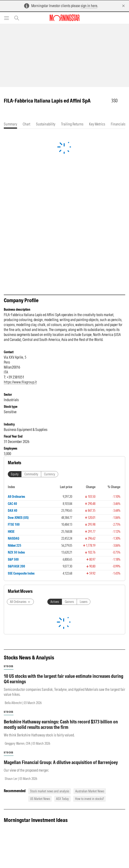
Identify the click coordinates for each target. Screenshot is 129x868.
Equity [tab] (15, 474)
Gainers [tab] (69, 602)
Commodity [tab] (31, 474)
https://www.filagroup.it (20, 382)
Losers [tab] (84, 602)
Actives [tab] (55, 602)
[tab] (10, 124)
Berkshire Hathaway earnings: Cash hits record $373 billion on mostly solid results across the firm (61, 724)
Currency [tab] (50, 474)
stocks (9, 666)
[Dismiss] (123, 6)
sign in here (89, 6)
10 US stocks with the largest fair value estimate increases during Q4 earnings (64, 679)
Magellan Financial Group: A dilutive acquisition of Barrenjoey (61, 762)
